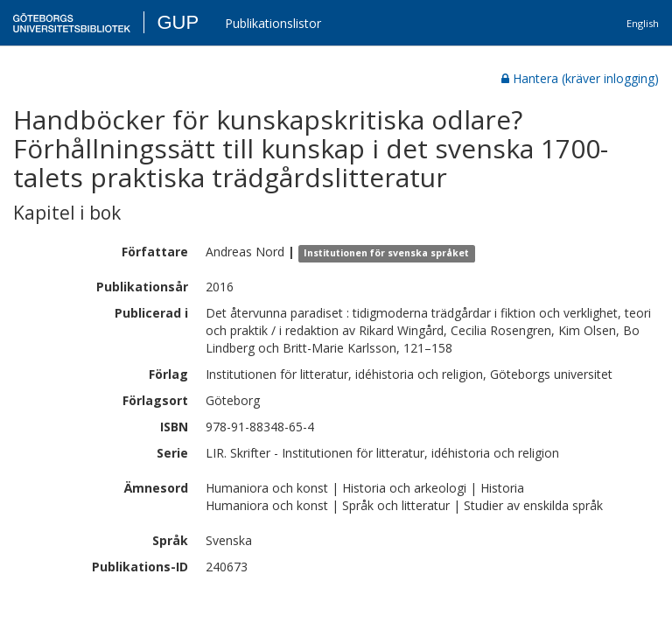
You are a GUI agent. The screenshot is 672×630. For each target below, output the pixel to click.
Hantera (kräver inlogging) (580, 78)
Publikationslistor (273, 23)
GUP (178, 22)
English (643, 23)
